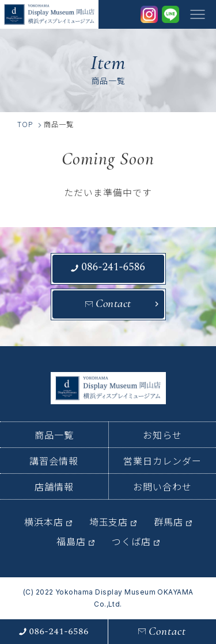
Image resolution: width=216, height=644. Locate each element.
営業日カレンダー (162, 461)
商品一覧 (54, 435)
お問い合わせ (162, 486)
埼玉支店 (109, 522)
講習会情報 (54, 461)
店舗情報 (54, 486)
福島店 (71, 541)
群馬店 (168, 522)
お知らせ (162, 435)
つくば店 (131, 541)
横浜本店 (44, 522)
